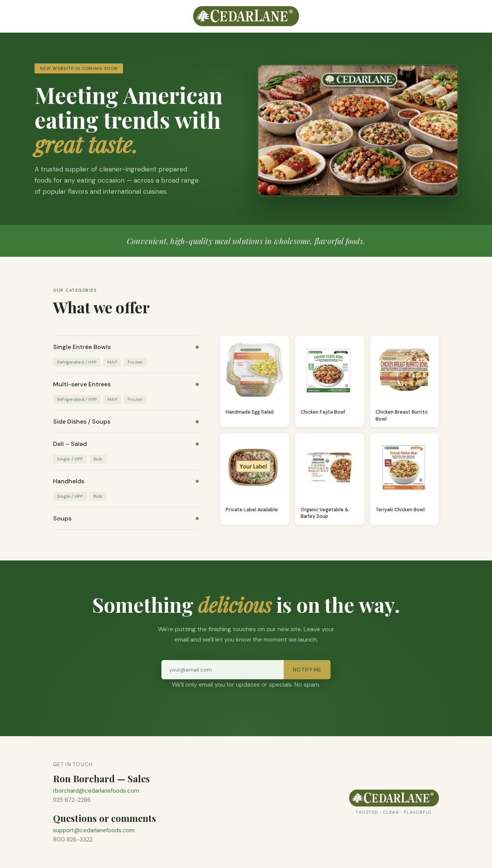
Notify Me (307, 670)
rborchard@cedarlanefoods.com (96, 791)
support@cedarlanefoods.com (94, 830)
